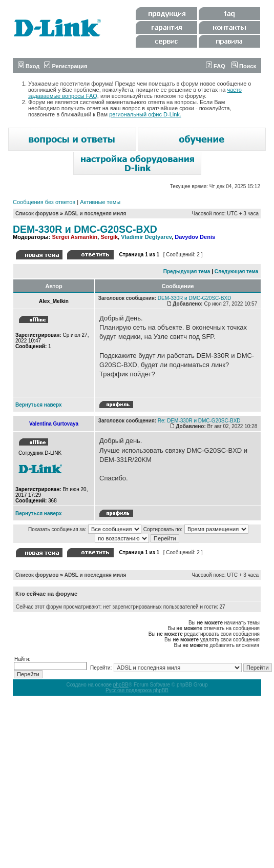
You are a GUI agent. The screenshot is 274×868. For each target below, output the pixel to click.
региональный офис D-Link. (145, 114)
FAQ (216, 66)
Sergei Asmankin (75, 237)
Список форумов (37, 214)
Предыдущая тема (187, 271)
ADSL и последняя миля (96, 214)
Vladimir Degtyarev (146, 237)
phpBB (121, 685)
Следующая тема (236, 271)
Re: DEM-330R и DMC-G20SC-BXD (199, 421)
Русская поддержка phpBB (137, 690)
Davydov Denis (195, 237)
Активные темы (100, 202)
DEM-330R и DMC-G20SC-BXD (85, 229)
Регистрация (66, 66)
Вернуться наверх (39, 405)
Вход (29, 66)
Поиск (244, 66)
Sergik (109, 237)
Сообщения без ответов (44, 202)
